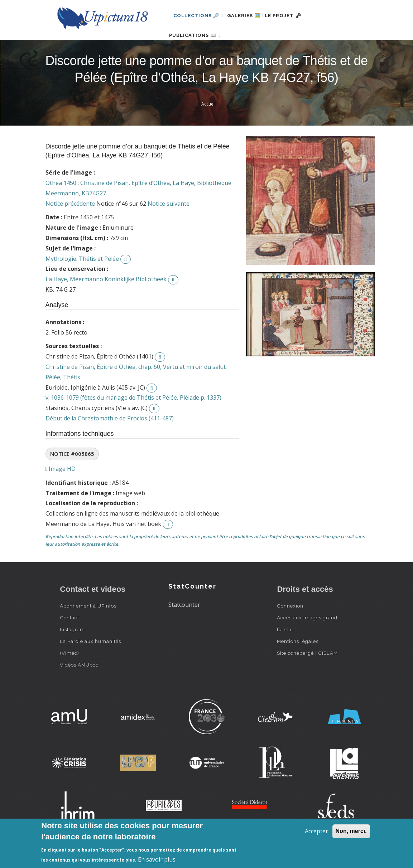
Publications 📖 (199, 47)
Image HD (61, 492)
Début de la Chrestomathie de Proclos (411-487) (110, 441)
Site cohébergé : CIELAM (307, 676)
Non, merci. (351, 831)
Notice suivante (169, 226)
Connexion (290, 629)
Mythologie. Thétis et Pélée (82, 282)
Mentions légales (298, 664)
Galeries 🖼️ (250, 16)
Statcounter (184, 628)
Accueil (208, 127)
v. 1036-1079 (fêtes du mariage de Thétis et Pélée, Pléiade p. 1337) (133, 420)
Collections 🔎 (198, 16)
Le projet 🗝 (298, 16)
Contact (69, 640)
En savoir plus (157, 859)
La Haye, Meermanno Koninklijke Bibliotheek (106, 302)
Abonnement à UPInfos (88, 629)
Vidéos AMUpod (79, 688)
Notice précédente (70, 226)
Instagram (72, 652)
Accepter (316, 831)
